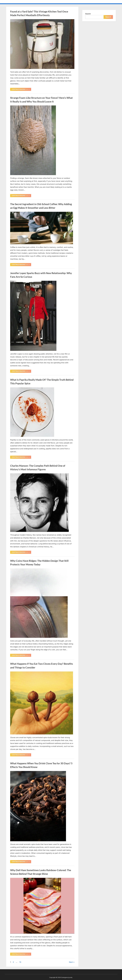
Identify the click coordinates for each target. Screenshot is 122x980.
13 (20, 962)
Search (88, 14)
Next (71, 962)
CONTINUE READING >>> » (21, 90)
